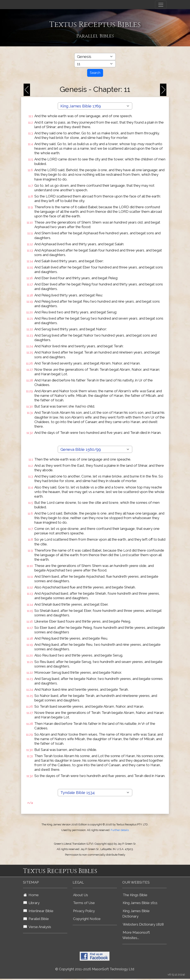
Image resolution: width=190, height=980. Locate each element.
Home (31, 895)
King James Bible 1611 (140, 903)
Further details (120, 830)
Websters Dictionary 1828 (143, 924)
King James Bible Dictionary (136, 914)
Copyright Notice (87, 919)
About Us (81, 895)
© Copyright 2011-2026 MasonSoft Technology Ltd (95, 969)
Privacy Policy (84, 911)
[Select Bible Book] (95, 57)
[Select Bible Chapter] (95, 64)
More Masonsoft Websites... (136, 935)
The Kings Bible (135, 895)
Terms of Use (84, 903)
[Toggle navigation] (161, 5)
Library (31, 903)
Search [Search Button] (95, 73)
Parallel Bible (36, 919)
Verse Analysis (37, 927)
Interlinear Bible (38, 911)
